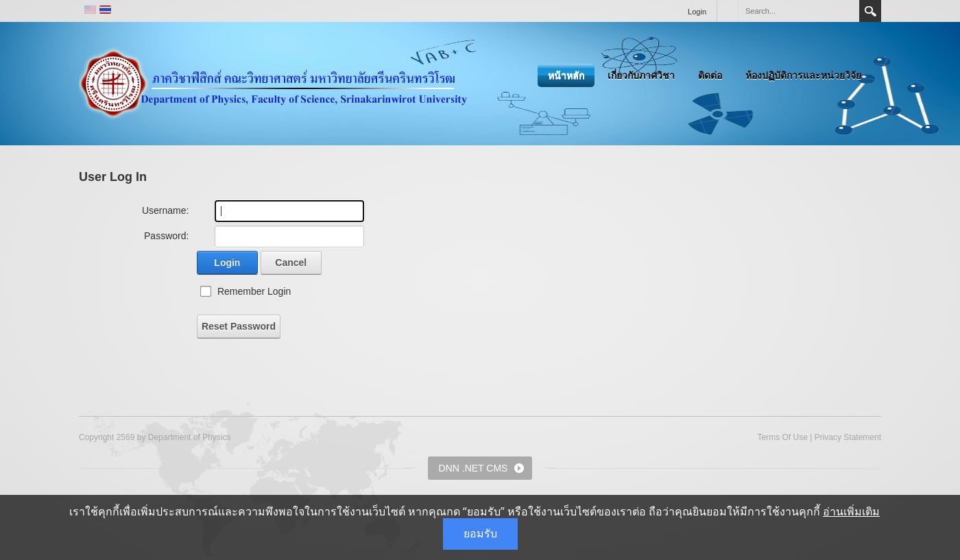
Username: (165, 210)
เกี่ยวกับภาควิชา (641, 75)
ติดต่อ (710, 75)
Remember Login (254, 291)
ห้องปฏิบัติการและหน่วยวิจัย (803, 75)
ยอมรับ (480, 534)
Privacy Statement (848, 437)
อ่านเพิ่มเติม (851, 512)
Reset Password (239, 326)
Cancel (291, 263)
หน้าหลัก (566, 75)
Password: (166, 236)
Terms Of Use (782, 437)
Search (870, 11)
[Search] (798, 11)
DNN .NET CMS (473, 468)
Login (697, 12)
